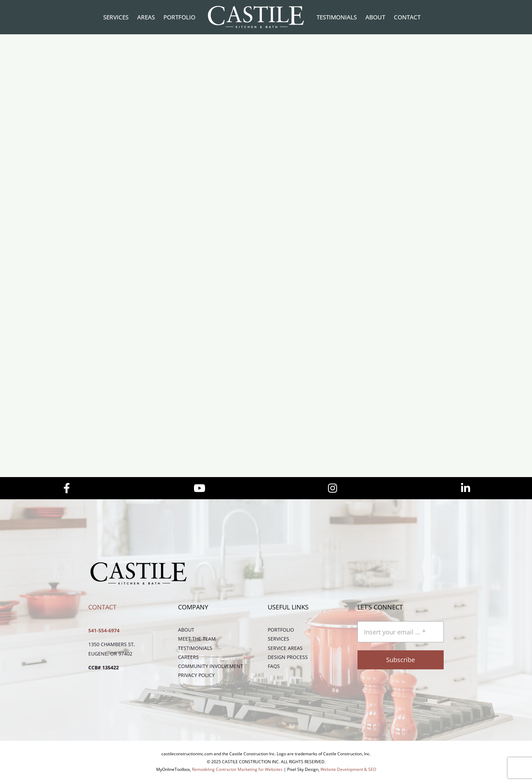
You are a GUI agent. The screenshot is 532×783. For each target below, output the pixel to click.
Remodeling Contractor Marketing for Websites (237, 769)
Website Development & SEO (348, 769)
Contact (102, 607)
